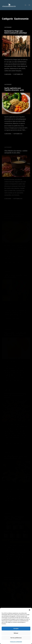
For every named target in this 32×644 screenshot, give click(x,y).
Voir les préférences (16, 638)
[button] (29, 610)
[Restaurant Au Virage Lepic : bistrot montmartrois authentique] (16, 46)
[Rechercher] (25, 5)
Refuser (16, 633)
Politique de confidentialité (16, 642)
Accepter (16, 629)
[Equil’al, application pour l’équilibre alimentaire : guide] (16, 105)
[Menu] (29, 5)
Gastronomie (8, 27)
